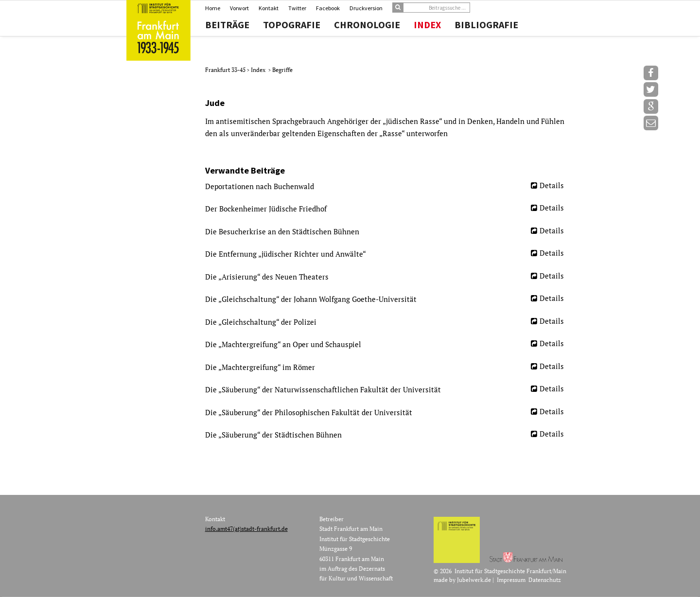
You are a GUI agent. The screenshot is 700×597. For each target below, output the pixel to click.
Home (213, 8)
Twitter (297, 8)
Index (427, 25)
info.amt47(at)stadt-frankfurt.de (246, 529)
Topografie (292, 25)
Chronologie (367, 25)
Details (552, 185)
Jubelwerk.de (474, 580)
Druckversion (366, 8)
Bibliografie (486, 25)
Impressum (511, 580)
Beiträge (227, 25)
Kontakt (269, 8)
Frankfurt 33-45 (226, 70)
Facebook (328, 8)
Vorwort (239, 8)
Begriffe (282, 70)
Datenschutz (545, 580)
